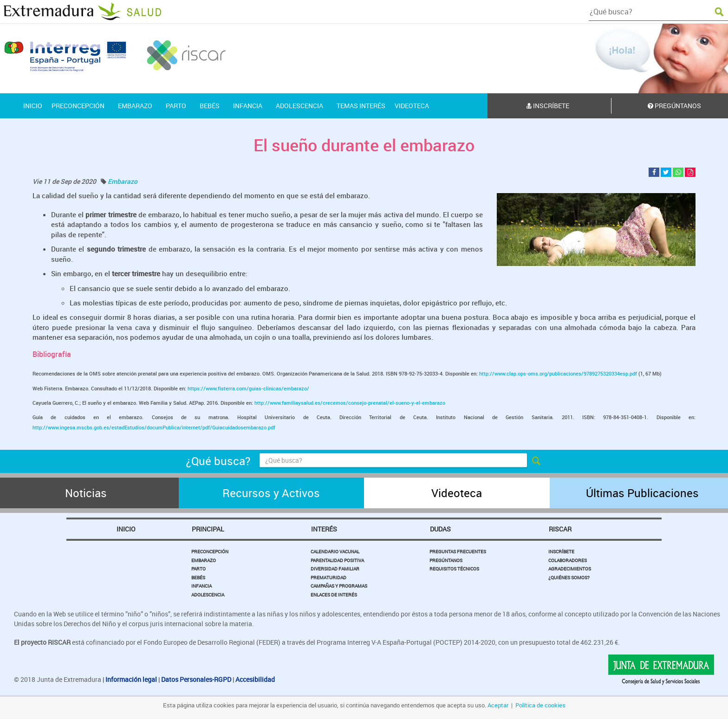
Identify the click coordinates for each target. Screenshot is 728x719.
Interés (324, 529)
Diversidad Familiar (335, 569)
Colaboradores (568, 560)
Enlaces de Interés (334, 595)
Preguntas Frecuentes (458, 551)
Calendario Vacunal (335, 551)
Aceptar (498, 705)
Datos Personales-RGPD (196, 679)
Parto (198, 569)
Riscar (560, 529)
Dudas (440, 529)
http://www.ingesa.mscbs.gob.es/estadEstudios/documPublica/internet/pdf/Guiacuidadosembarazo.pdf (154, 427)
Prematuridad (328, 577)
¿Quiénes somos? (569, 577)
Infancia (201, 586)
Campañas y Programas (339, 586)
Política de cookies (540, 705)
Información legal (131, 679)
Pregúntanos (446, 560)
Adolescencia (208, 595)
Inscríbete (548, 106)
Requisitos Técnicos (454, 569)
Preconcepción (210, 551)
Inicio (126, 529)
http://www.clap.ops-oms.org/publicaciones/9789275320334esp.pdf (559, 373)
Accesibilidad (255, 679)
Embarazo (123, 181)
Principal (208, 529)
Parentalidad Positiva (337, 560)
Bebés (198, 577)
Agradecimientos (570, 569)
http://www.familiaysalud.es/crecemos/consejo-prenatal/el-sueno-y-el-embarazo (350, 403)
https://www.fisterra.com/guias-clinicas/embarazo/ (248, 388)
